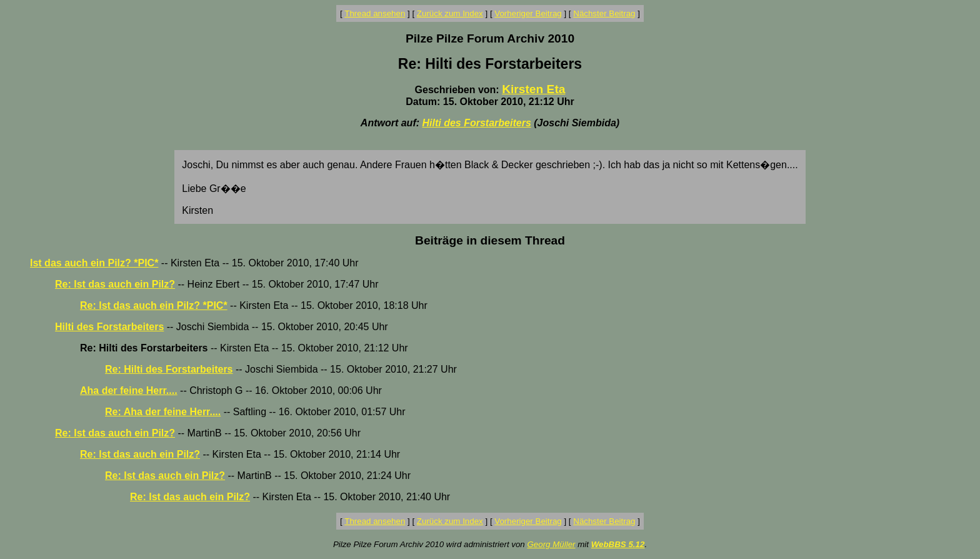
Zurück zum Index (450, 13)
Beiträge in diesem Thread (490, 240)
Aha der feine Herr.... (129, 390)
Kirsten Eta (533, 89)
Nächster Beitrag (604, 13)
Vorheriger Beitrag (528, 13)
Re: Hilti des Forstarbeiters (169, 369)
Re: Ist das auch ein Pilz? (115, 284)
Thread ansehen (375, 13)
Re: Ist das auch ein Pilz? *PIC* (154, 305)
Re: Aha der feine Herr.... (163, 412)
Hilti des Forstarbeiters (477, 123)
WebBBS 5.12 (618, 544)
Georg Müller (551, 544)
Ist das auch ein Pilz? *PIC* (94, 263)
